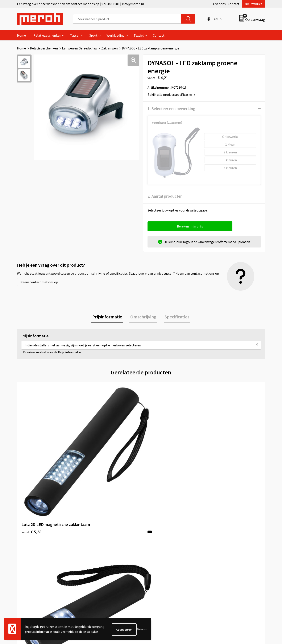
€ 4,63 (155, 462)
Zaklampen (109, 48)
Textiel (139, 35)
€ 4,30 (93, 462)
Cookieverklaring (220, 537)
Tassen (75, 35)
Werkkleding (116, 35)
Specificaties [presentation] (175, 317)
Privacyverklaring (220, 544)
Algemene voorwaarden (225, 525)
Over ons (219, 4)
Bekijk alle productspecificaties (171, 94)
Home (21, 35)
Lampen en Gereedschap (80, 48)
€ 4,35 (217, 462)
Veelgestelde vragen (99, 537)
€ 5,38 (31, 462)
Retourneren (155, 531)
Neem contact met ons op (39, 282)
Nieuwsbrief (253, 4)
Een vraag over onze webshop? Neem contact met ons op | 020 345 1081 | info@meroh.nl (80, 4)
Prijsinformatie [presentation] (109, 317)
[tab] (109, 317)
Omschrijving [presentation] (143, 317)
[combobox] (127, 19)
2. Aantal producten (165, 196)
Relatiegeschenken (47, 35)
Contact (234, 4)
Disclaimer (215, 550)
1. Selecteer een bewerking (171, 108)
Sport (93, 35)
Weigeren (142, 629)
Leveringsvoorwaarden (224, 531)
